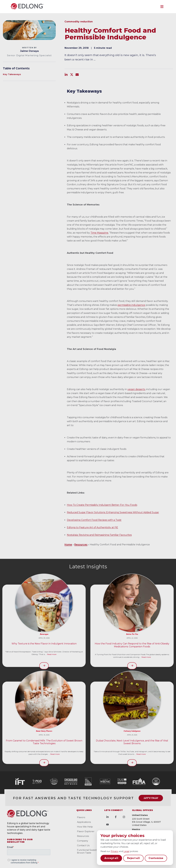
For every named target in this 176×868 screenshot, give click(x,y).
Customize (156, 858)
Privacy (115, 851)
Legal (126, 851)
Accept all (111, 858)
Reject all (133, 858)
